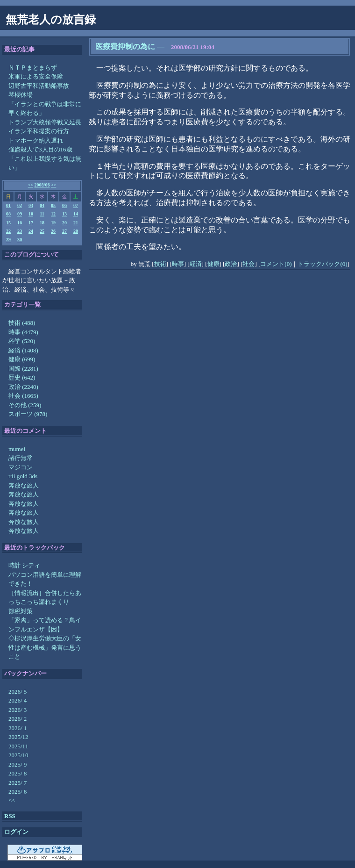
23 (20, 231)
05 (53, 205)
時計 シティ (24, 565)
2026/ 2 (18, 719)
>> (53, 185)
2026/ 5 (18, 692)
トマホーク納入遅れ (36, 140)
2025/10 (18, 755)
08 (8, 214)
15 (8, 223)
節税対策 (21, 611)
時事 (178, 264)
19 (53, 223)
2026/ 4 (18, 700)
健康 (213, 264)
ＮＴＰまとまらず (33, 68)
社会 (248, 264)
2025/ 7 (18, 783)
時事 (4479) (23, 332)
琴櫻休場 (21, 95)
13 (64, 214)
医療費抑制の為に (125, 47)
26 (53, 231)
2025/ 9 (18, 764)
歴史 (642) (22, 377)
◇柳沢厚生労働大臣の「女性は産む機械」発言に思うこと (45, 647)
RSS (10, 816)
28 (76, 231)
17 (31, 223)
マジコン (21, 467)
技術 (160, 264)
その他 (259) (25, 405)
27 (64, 231)
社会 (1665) (23, 396)
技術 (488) (22, 323)
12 (53, 214)
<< (31, 185)
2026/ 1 (18, 728)
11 (42, 214)
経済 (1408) (23, 350)
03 (31, 205)
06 (64, 205)
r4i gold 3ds (23, 476)
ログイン (16, 832)
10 (31, 214)
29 (8, 240)
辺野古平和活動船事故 (39, 86)
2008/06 (42, 185)
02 (20, 205)
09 (20, 214)
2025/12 (18, 737)
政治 (231, 264)
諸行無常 (21, 458)
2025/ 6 (18, 792)
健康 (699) (22, 359)
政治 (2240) (23, 387)
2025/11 (18, 746)
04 (42, 205)
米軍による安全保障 (36, 76)
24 (31, 231)
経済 (196, 264)
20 (64, 223)
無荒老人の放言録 (51, 20)
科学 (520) (22, 341)
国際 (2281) (23, 369)
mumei (17, 449)
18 (42, 223)
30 (20, 240)
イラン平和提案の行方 (39, 131)
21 (76, 223)
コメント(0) (276, 264)
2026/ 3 (18, 710)
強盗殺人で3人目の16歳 (40, 149)
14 (76, 214)
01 (8, 205)
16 (20, 223)
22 (8, 231)
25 (42, 231)
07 (76, 205)
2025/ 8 (18, 773)
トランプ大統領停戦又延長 (45, 122)
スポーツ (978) (28, 414)
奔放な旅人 (24, 485)
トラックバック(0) (322, 264)
